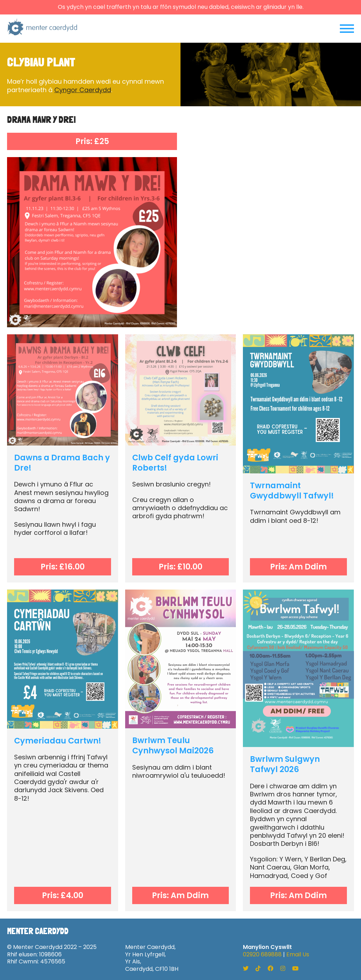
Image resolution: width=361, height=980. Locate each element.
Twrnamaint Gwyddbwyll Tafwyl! (292, 491)
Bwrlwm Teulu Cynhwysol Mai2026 (173, 745)
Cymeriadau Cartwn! (58, 741)
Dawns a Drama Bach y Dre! (62, 463)
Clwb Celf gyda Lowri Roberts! (175, 463)
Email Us (298, 954)
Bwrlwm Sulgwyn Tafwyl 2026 (285, 764)
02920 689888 (262, 954)
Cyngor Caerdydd (83, 90)
